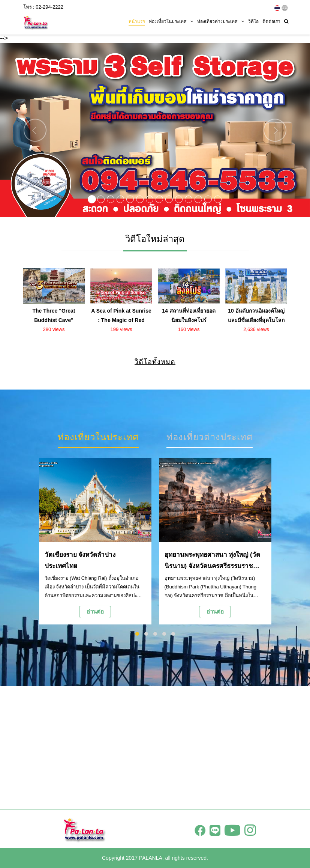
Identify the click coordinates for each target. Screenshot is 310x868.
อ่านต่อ (95, 612)
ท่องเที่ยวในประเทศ (98, 437)
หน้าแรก (137, 21)
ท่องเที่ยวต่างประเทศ (210, 437)
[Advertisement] (155, 748)
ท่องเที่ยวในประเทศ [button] (171, 21)
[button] (23, 130)
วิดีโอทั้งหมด (155, 362)
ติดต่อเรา (271, 21)
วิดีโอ (253, 21)
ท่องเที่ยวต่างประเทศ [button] (221, 21)
